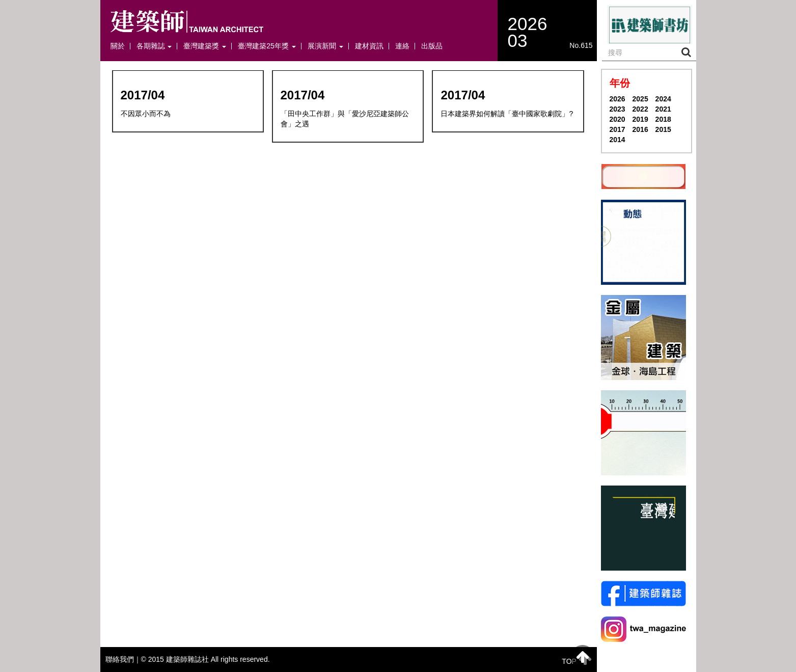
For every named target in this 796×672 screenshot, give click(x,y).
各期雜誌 (154, 46)
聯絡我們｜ (123, 659)
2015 (663, 129)
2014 (617, 140)
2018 (663, 119)
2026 (617, 99)
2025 (640, 99)
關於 (118, 46)
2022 (640, 109)
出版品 (432, 46)
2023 (617, 109)
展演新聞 (325, 46)
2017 (617, 129)
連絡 (402, 46)
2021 (663, 109)
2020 (617, 119)
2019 (640, 119)
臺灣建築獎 (205, 46)
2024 (663, 99)
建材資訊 (369, 46)
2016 (640, 129)
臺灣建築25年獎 (267, 46)
